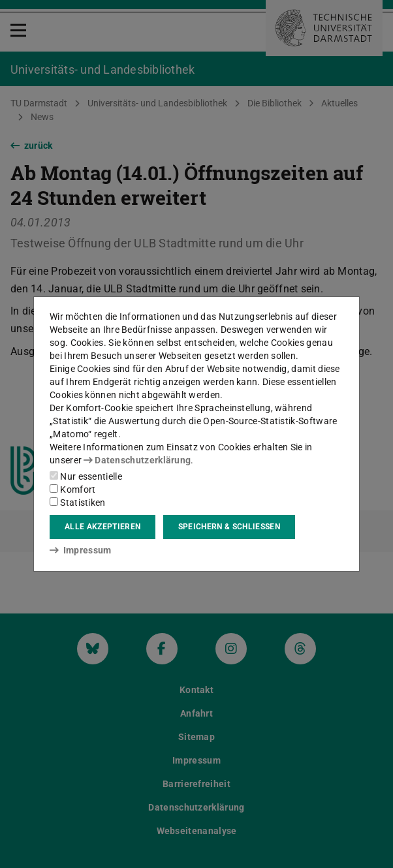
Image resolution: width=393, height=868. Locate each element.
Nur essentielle (86, 476)
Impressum (81, 550)
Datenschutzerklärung (137, 460)
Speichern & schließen (229, 527)
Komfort (72, 489)
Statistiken (78, 503)
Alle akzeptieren (102, 527)
